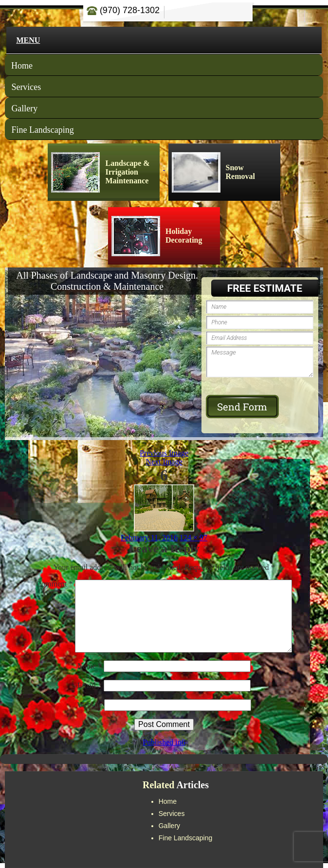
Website (89, 705)
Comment (54, 584)
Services (26, 87)
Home (22, 66)
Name (90, 666)
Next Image (164, 462)
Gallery (24, 108)
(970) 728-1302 (123, 10)
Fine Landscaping (42, 130)
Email (90, 685)
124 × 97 (193, 538)
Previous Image (164, 453)
